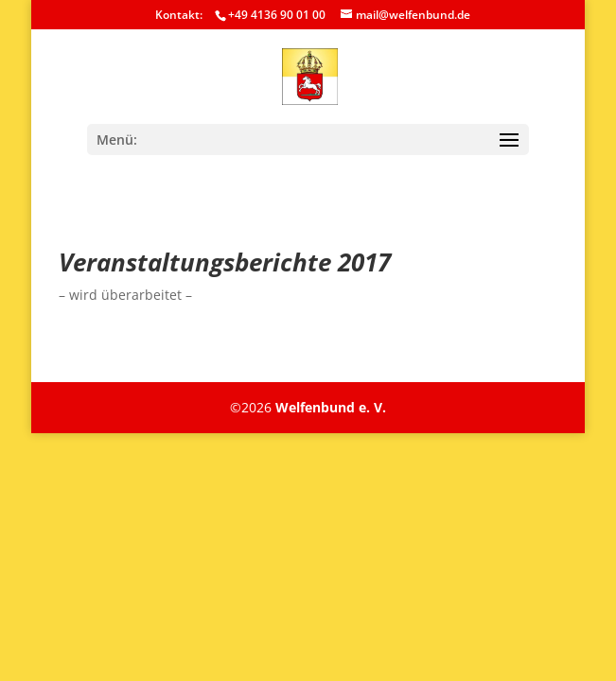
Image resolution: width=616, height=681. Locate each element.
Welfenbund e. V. (331, 407)
